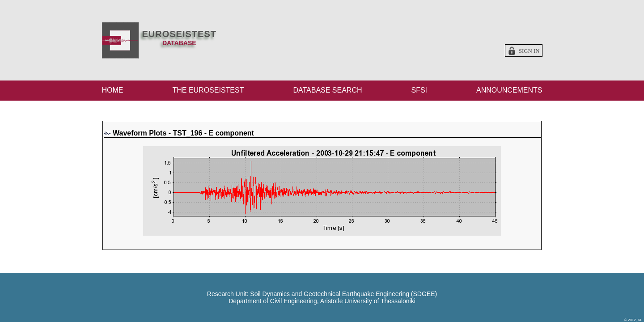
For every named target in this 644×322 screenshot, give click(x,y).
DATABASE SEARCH (327, 90)
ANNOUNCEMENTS (509, 90)
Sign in (529, 51)
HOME (113, 90)
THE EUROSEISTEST (208, 90)
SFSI (419, 90)
